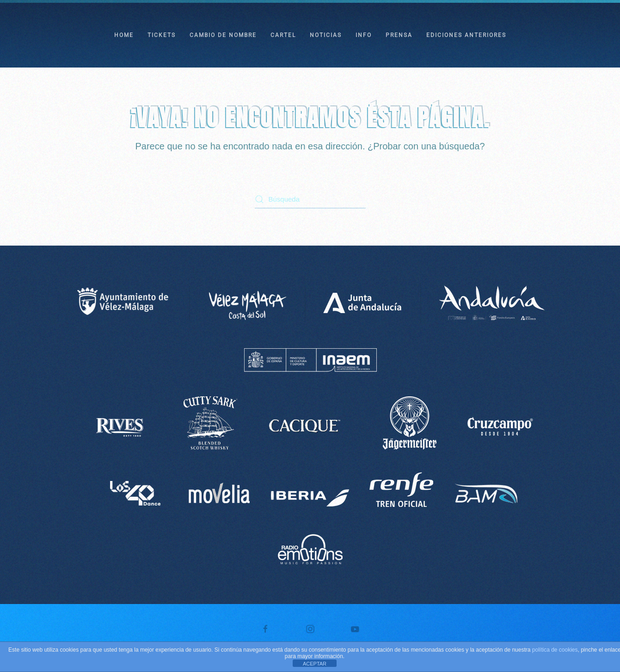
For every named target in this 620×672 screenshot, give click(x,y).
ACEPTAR (315, 664)
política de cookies (555, 650)
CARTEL (283, 35)
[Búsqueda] (310, 199)
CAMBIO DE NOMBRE (223, 35)
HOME (124, 35)
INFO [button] (364, 35)
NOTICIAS (326, 35)
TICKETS (162, 35)
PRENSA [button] (399, 35)
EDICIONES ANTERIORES (466, 35)
